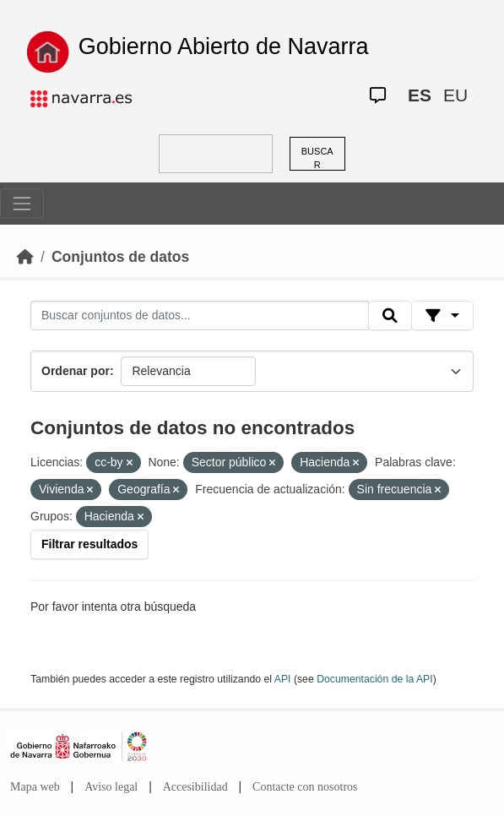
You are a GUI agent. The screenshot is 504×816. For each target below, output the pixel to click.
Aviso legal (111, 787)
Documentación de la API (375, 679)
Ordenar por (76, 371)
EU (455, 95)
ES (420, 95)
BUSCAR (317, 158)
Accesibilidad (195, 787)
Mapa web (35, 787)
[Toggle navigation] (22, 204)
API (283, 679)
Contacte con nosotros (305, 787)
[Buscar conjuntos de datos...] (200, 316)
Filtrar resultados (89, 544)
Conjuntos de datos (120, 257)
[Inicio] (25, 257)
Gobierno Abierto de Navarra (224, 46)
